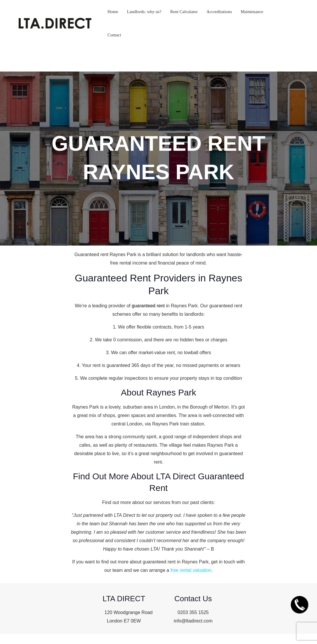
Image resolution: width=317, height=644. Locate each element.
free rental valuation (191, 570)
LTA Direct (125, 515)
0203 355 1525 (193, 612)
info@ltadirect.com (193, 621)
